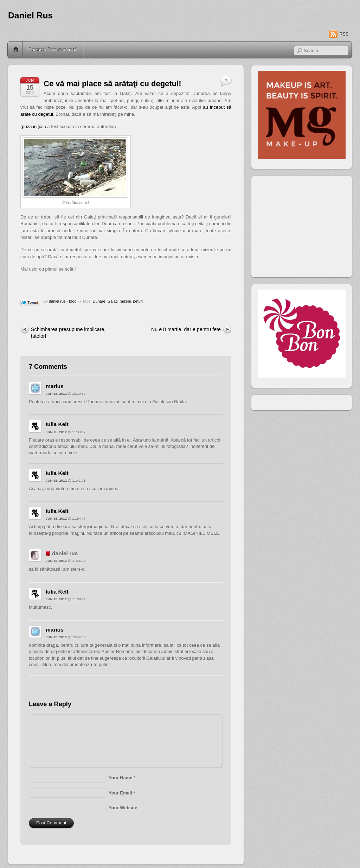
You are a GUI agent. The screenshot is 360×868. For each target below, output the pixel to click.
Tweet (30, 303)
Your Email (120, 793)
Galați (113, 301)
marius (55, 386)
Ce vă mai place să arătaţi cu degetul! (112, 84)
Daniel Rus (30, 15)
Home (16, 50)
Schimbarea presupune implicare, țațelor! (68, 333)
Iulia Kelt (57, 424)
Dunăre (99, 301)
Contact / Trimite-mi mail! (53, 49)
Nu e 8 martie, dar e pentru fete (186, 329)
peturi (138, 301)
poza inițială (34, 126)
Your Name (120, 778)
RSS (344, 34)
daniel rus (57, 301)
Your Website (123, 808)
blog (73, 301)
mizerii (126, 301)
